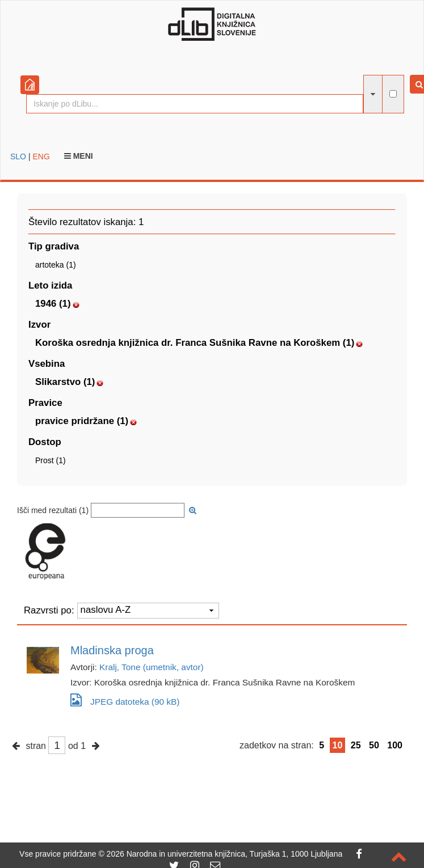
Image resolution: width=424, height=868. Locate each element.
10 (338, 745)
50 (374, 745)
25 (356, 745)
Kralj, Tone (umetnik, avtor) (152, 667)
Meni (79, 156)
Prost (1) (51, 460)
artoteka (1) (56, 265)
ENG (41, 156)
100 (395, 745)
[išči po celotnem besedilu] (393, 94)
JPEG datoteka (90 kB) (125, 700)
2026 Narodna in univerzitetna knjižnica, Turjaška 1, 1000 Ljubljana (225, 854)
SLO (18, 156)
